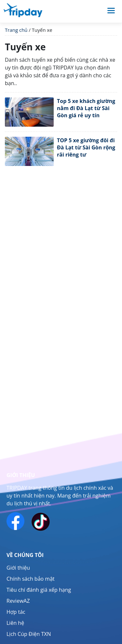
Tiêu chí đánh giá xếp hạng (39, 590)
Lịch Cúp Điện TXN (29, 634)
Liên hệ (15, 623)
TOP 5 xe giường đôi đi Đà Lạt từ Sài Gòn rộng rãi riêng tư (86, 148)
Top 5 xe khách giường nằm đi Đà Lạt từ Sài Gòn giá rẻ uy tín (86, 108)
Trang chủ (16, 30)
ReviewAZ (18, 601)
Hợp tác (16, 612)
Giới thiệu (18, 568)
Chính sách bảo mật (31, 579)
